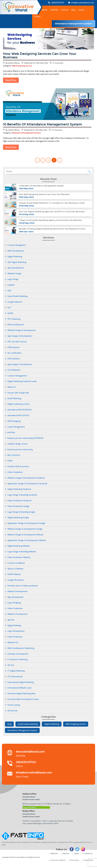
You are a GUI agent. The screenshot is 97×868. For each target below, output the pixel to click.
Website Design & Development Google (25, 529)
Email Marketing (14, 398)
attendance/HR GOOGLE (18, 415)
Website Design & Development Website (25, 535)
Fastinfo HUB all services (18, 466)
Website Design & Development (22, 330)
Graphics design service (17, 444)
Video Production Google (18, 506)
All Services (13, 711)
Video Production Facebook (19, 501)
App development (15, 597)
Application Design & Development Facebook (27, 484)
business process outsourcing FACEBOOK (25, 438)
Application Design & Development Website (27, 540)
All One (11, 665)
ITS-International (15, 676)
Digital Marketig (14, 625)
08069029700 (58, 3)
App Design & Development (20, 336)
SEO (9, 291)
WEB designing (14, 421)
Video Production (15, 472)
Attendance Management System (22, 730)
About (45, 10)
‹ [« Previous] (37, 160)
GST (9, 308)
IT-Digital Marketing (16, 671)
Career (81, 10)
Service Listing (14, 705)
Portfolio (54, 10)
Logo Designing (14, 603)
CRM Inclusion (14, 347)
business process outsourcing (20, 449)
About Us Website (15, 569)
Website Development (17, 591)
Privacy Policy (75, 860)
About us (54, 853)
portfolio (11, 432)
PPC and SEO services (17, 342)
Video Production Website (19, 557)
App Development (16, 268)
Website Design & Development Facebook (26, 478)
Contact (37, 16)
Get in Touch (34, 774)
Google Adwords (15, 302)
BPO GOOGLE (14, 455)
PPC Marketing (14, 319)
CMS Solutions (14, 359)
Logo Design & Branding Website (22, 552)
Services (66, 853)
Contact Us (88, 853)
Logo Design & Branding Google (21, 512)
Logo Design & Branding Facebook (22, 495)
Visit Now (32, 754)
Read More (11, 80)
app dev (11, 620)
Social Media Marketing (17, 296)
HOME (10, 313)
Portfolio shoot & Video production (23, 586)
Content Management (17, 376)
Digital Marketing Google (18, 517)
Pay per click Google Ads (18, 393)
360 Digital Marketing (17, 262)
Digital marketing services (19, 404)
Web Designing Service (76, 724)
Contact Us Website (16, 563)
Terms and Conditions (58, 860)
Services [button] (65, 10)
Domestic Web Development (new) (23, 699)
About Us (12, 387)
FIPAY (10, 461)
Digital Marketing (15, 256)
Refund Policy (89, 860)
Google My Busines (16, 580)
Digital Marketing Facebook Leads (22, 381)
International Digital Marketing (21, 682)
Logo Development (16, 631)
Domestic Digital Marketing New (21, 693)
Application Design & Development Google (26, 523)
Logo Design (13, 279)
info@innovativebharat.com (83, 3)
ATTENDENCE (14, 370)
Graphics (11, 285)
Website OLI (13, 642)
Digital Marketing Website (19, 546)
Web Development (16, 251)
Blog (73, 10)
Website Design (14, 273)
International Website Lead (19, 688)
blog (9, 724)
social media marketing (28, 724)
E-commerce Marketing (18, 659)
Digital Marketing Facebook (19, 489)
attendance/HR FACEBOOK (20, 410)
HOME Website (14, 574)
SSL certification (14, 353)
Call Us (32, 764)
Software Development (18, 654)
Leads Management (16, 427)
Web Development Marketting (21, 648)
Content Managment (17, 245)
